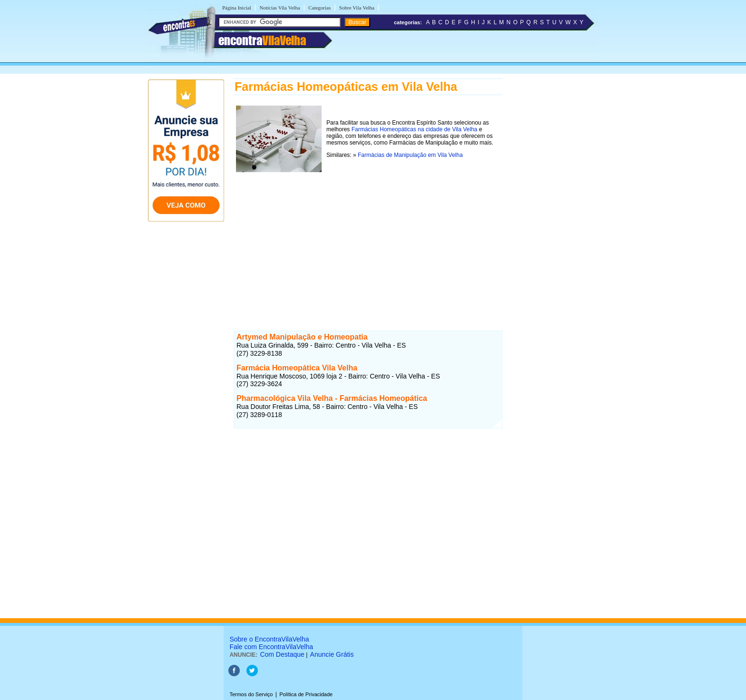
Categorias (319, 8)
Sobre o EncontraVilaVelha (269, 639)
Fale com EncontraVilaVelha (271, 647)
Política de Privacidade (306, 694)
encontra (262, 40)
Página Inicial (237, 8)
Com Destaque (282, 654)
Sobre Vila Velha (357, 8)
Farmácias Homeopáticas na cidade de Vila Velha (415, 129)
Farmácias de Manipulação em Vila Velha (410, 155)
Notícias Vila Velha (280, 8)
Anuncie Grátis (332, 654)
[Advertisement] (368, 241)
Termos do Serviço (251, 694)
